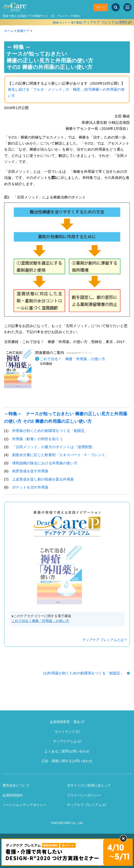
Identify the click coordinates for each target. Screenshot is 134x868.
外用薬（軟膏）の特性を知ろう (37, 439)
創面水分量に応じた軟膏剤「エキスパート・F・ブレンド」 (60, 455)
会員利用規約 (13, 795)
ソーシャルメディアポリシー (24, 805)
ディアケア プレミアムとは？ (105, 640)
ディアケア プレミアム (84, 805)
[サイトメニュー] (127, 7)
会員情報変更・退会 (65, 722)
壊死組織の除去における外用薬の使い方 (45, 463)
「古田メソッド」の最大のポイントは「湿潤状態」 (54, 447)
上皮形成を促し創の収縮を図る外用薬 (43, 479)
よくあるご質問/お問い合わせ (67, 751)
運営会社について (16, 785)
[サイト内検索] (116, 7)
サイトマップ (65, 732)
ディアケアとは (65, 741)
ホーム (9, 31)
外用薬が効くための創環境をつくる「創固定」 (50, 431)
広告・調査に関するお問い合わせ (67, 761)
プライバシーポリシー (84, 795)
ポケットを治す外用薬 (30, 487)
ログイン (101, 7)
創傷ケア (23, 31)
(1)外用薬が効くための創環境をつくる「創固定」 (84, 673)
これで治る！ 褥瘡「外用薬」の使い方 (73, 359)
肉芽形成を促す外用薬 (30, 471)
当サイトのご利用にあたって (89, 785)
